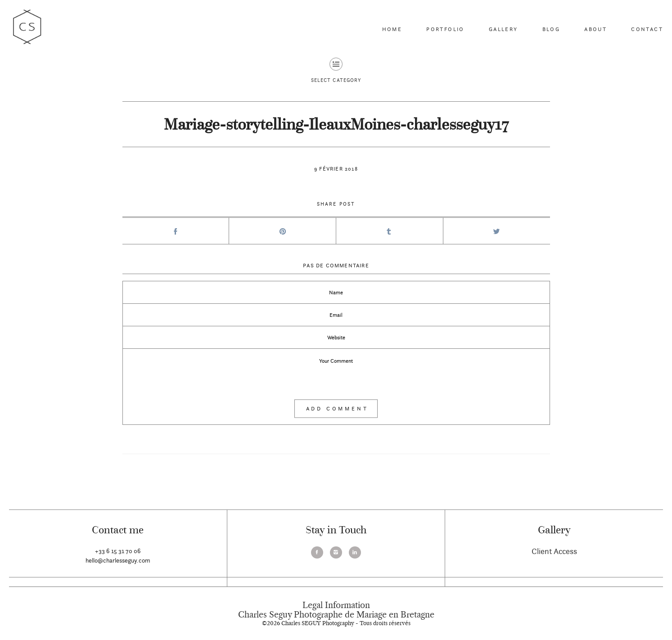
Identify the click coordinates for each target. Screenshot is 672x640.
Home (392, 29)
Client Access (554, 551)
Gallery (503, 29)
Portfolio (445, 29)
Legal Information (336, 605)
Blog (551, 29)
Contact (647, 29)
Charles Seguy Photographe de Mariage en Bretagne (336, 615)
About (595, 29)
